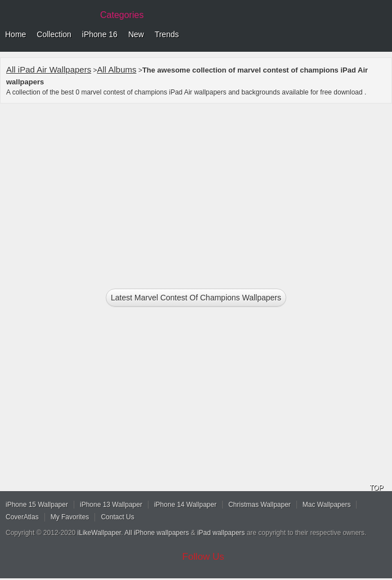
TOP (376, 488)
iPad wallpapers (221, 533)
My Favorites (70, 517)
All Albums (117, 69)
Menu (381, 35)
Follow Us (203, 557)
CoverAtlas (22, 517)
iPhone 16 (100, 34)
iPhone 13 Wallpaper (111, 505)
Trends (167, 34)
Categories (122, 15)
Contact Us (117, 517)
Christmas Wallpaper (260, 505)
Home (15, 34)
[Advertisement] (196, 191)
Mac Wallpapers (327, 505)
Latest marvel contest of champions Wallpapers (196, 298)
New (136, 34)
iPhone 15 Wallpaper (37, 505)
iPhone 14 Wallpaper (185, 505)
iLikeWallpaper (100, 533)
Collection (54, 34)
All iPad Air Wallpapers (49, 69)
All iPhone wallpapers (157, 533)
